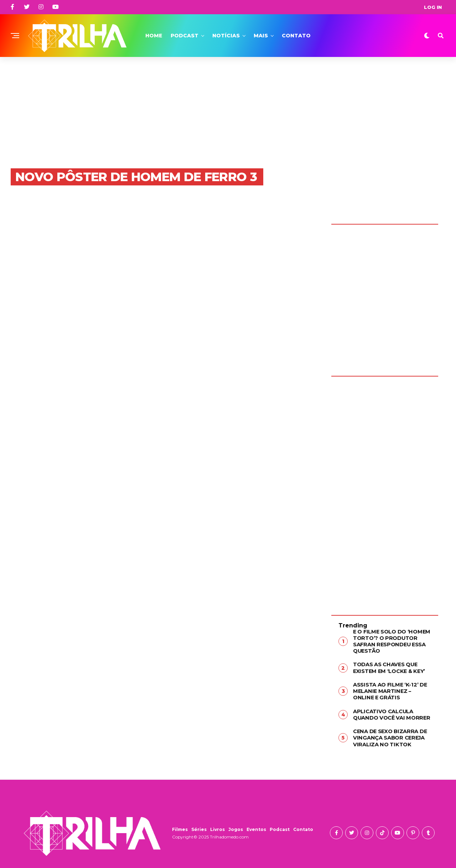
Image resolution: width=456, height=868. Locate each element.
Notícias (226, 36)
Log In (433, 7)
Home (154, 36)
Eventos (256, 825)
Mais (261, 36)
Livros (217, 825)
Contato (296, 36)
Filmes (180, 825)
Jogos (236, 825)
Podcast (185, 36)
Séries (199, 825)
